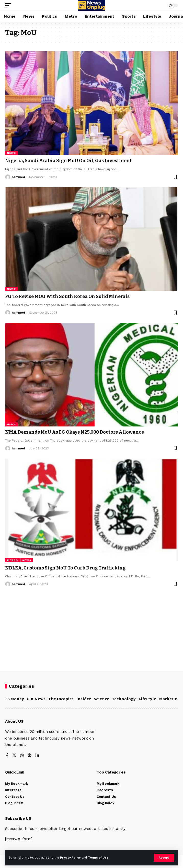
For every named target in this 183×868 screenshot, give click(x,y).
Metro (12, 560)
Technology (124, 699)
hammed (18, 177)
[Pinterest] (30, 756)
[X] (14, 756)
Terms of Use (98, 858)
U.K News (36, 699)
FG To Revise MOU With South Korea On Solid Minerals (67, 296)
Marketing (170, 699)
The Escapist (61, 699)
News (11, 153)
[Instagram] (22, 756)
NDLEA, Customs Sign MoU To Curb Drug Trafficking (65, 568)
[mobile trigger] (9, 5)
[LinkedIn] (37, 756)
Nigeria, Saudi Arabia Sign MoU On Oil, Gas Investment (68, 161)
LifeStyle (147, 699)
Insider (84, 699)
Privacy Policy (70, 858)
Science (101, 699)
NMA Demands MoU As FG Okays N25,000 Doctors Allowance (75, 432)
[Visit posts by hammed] (8, 177)
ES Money (15, 699)
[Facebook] (7, 756)
